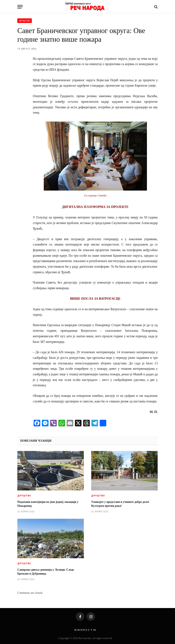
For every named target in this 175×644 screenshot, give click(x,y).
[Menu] (20, 7)
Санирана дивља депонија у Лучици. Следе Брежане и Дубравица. (46, 572)
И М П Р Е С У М (85, 630)
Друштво (25, 21)
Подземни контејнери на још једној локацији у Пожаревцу (48, 504)
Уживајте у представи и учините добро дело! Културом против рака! (120, 504)
